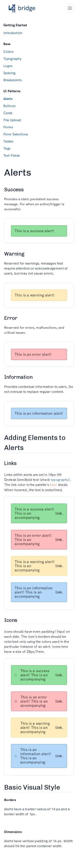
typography (60, 480)
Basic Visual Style (32, 787)
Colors (8, 52)
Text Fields (12, 156)
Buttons (9, 106)
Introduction (13, 33)
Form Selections (16, 134)
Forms (8, 127)
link (59, 513)
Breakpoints (12, 80)
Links (10, 463)
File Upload (12, 120)
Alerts (8, 99)
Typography (12, 59)
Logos (8, 66)
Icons (11, 620)
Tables (8, 141)
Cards (8, 113)
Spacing (9, 73)
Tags (7, 148)
